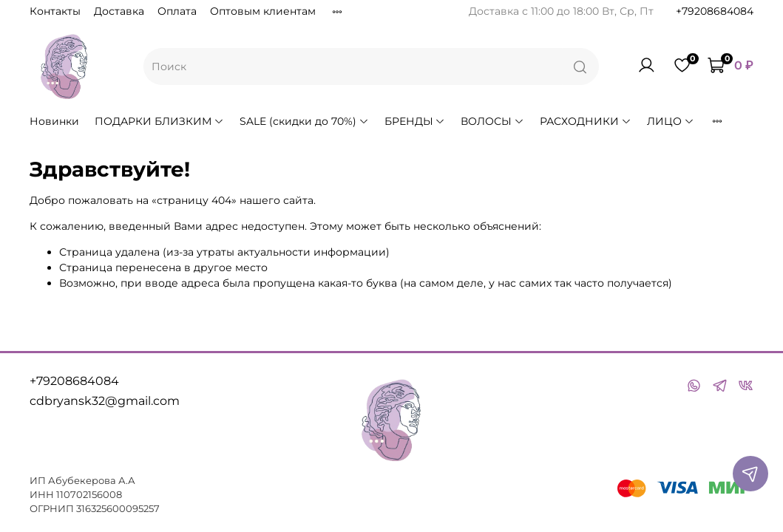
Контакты (55, 11)
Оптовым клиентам (263, 11)
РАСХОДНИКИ (586, 121)
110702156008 (89, 495)
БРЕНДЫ (415, 121)
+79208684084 (715, 11)
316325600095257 (118, 509)
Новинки (54, 121)
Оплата (177, 11)
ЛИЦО (671, 121)
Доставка (119, 11)
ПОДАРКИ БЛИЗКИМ (159, 121)
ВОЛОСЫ (492, 121)
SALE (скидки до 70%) (304, 121)
